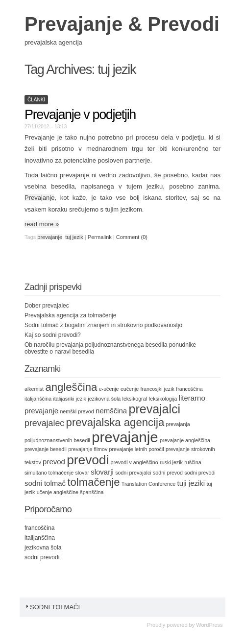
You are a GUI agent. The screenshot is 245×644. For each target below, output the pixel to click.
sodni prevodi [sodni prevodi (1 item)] (200, 473)
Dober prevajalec (47, 306)
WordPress (209, 625)
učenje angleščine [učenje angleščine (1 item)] (58, 492)
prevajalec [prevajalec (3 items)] (44, 423)
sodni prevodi (42, 557)
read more (42, 224)
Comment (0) (132, 237)
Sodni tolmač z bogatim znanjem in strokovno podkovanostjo (103, 325)
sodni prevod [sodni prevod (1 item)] (168, 473)
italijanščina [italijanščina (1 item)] (38, 399)
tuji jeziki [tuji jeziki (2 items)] (191, 483)
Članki (36, 100)
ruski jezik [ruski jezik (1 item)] (171, 462)
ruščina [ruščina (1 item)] (193, 462)
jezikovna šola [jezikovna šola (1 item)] (104, 399)
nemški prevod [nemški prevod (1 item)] (77, 411)
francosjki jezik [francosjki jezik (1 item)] (158, 389)
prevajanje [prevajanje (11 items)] (125, 437)
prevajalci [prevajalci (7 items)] (154, 409)
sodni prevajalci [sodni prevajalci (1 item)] (133, 473)
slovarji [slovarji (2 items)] (102, 472)
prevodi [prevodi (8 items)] (88, 460)
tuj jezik (74, 237)
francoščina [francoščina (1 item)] (189, 389)
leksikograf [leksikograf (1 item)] (135, 399)
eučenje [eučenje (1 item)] (130, 389)
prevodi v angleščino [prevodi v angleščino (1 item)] (135, 462)
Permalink (100, 237)
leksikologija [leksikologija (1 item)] (163, 399)
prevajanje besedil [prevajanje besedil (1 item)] (46, 449)
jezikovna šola (43, 548)
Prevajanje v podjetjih (80, 115)
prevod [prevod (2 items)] (54, 462)
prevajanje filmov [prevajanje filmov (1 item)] (88, 449)
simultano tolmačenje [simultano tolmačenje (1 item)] (49, 473)
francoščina (39, 528)
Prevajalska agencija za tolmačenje (70, 315)
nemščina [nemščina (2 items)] (111, 411)
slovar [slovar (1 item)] (82, 473)
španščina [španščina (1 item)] (92, 492)
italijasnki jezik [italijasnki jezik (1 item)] (70, 399)
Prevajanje (39, 198)
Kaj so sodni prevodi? (53, 335)
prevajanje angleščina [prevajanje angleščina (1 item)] (185, 440)
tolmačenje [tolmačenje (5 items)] (93, 482)
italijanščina (40, 538)
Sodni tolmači (52, 607)
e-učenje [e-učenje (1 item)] (109, 389)
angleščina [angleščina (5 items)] (71, 387)
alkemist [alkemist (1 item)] (34, 389)
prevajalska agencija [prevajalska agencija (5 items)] (115, 422)
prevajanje (50, 237)
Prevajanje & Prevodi (122, 24)
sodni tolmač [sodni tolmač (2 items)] (45, 483)
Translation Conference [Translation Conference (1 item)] (148, 484)
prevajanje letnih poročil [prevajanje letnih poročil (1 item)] (137, 449)
